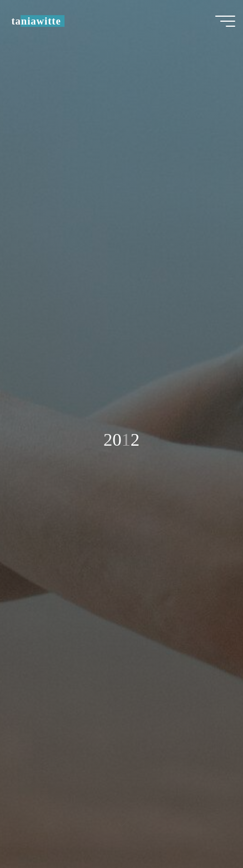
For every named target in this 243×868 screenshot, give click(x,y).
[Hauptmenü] (225, 21)
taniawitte (36, 21)
